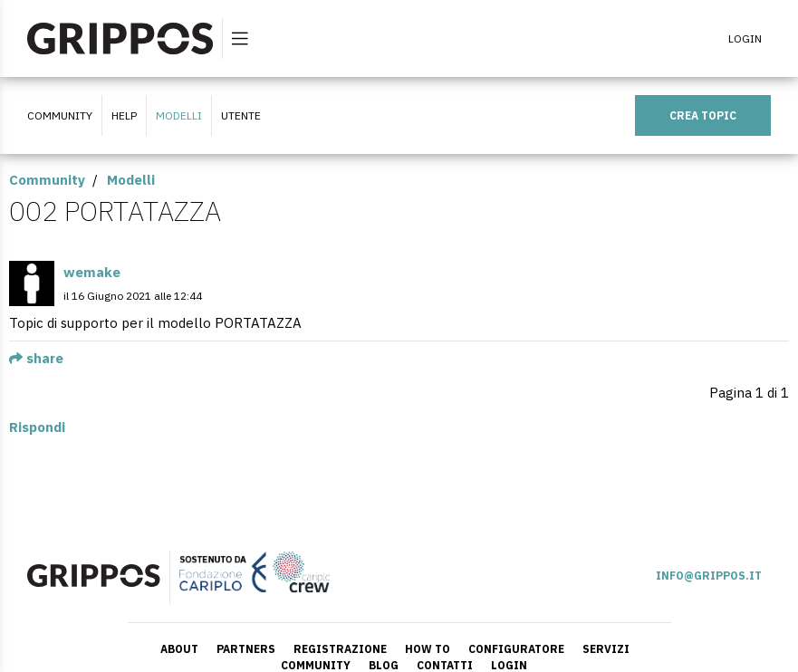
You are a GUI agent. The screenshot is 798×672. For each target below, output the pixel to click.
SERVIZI (606, 649)
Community (47, 180)
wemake (92, 272)
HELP (124, 115)
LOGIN (745, 38)
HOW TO (428, 649)
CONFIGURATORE (516, 649)
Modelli (179, 115)
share (36, 358)
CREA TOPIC (703, 115)
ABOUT (179, 649)
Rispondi (37, 427)
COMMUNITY (60, 115)
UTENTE (241, 115)
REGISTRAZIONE (340, 649)
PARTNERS (246, 649)
